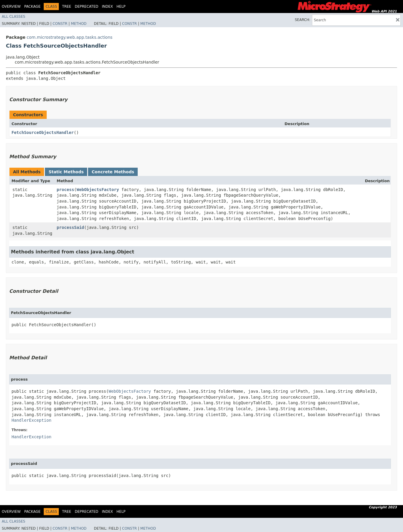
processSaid (70, 227)
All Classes (13, 17)
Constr (60, 24)
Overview (11, 7)
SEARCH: (303, 20)
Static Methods (66, 172)
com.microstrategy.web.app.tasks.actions (69, 37)
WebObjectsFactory (98, 190)
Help (121, 7)
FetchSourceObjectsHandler (43, 132)
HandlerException (31, 420)
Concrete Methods (113, 172)
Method (79, 24)
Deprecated (87, 7)
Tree (67, 7)
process (65, 190)
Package (32, 7)
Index (108, 7)
